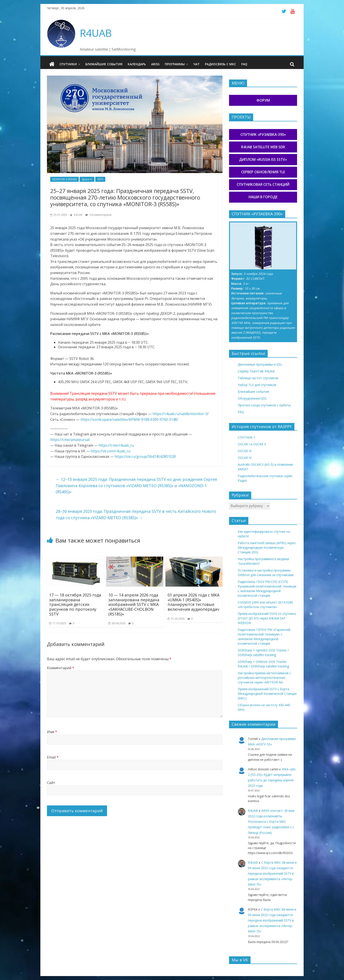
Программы (175, 64)
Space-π (87, 179)
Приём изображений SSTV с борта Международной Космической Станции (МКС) (267, 693)
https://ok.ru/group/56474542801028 (145, 456)
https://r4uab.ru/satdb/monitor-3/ (181, 414)
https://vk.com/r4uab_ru (110, 451)
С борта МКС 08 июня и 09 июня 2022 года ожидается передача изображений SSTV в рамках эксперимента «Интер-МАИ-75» (272, 873)
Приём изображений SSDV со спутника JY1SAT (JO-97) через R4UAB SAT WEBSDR (267, 618)
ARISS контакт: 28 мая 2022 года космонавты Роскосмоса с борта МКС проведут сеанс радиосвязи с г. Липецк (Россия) (271, 821)
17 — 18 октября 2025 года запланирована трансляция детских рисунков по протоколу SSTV (75, 604)
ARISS (155, 64)
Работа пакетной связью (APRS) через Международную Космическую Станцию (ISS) (267, 547)
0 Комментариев (98, 215)
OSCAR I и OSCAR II (252, 444)
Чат (196, 64)
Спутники (68, 64)
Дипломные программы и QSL (260, 364)
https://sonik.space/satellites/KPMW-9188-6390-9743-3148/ (129, 419)
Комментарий (61, 668)
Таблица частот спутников (258, 378)
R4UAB (96, 33)
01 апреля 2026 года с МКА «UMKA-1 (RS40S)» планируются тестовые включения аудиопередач (193, 602)
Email (53, 757)
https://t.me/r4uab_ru (116, 445)
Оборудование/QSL (252, 398)
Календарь (137, 64)
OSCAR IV (245, 458)
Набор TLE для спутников (257, 385)
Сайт (51, 782)
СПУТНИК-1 (247, 437)
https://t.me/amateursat (70, 440)
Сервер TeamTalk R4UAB (256, 371)
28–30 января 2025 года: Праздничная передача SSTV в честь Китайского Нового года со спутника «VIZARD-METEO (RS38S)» (136, 514)
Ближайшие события (104, 64)
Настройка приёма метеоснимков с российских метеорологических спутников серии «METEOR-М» (264, 677)
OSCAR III (245, 451)
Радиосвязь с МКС (220, 64)
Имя (52, 732)
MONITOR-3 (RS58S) (64, 179)
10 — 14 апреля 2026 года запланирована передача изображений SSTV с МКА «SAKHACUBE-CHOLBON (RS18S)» (134, 604)
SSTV (100, 179)
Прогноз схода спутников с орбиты (264, 405)
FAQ (244, 64)
